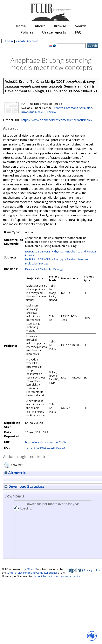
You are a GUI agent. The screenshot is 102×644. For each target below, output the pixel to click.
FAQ (78, 32)
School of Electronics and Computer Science (32, 573)
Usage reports (54, 32)
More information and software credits (57, 576)
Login (9, 41)
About (40, 26)
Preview (51, 112)
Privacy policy (92, 570)
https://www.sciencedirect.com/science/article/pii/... (58, 120)
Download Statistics (24, 486)
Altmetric (15, 473)
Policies (27, 32)
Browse (60, 26)
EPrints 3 (31, 569)
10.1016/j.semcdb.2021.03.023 (45, 448)
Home (21, 26)
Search (81, 26)
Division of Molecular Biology (44, 269)
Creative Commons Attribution (72, 108)
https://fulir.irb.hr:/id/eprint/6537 (46, 442)
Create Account (27, 41)
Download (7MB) (32, 112)
